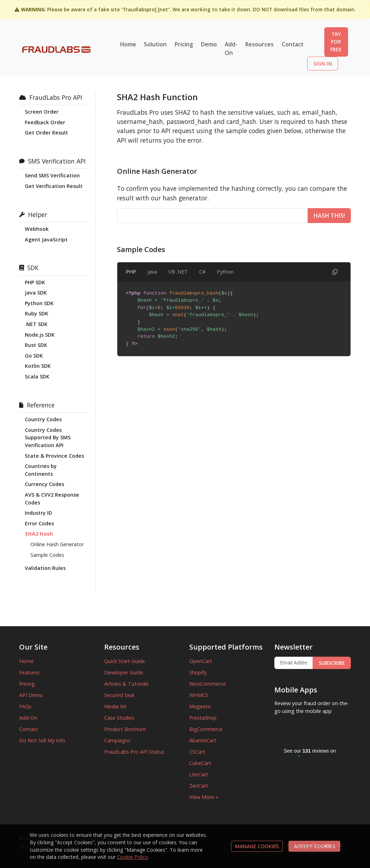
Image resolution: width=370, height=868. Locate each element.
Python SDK (39, 303)
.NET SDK (36, 324)
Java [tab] (152, 272)
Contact (293, 44)
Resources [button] (259, 44)
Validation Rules (45, 568)
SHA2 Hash (39, 534)
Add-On (28, 718)
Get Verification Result (54, 186)
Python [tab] (225, 272)
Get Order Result (46, 133)
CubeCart (200, 763)
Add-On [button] (231, 48)
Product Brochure (125, 729)
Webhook (37, 229)
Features (29, 672)
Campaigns (117, 740)
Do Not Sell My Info (42, 740)
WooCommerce (208, 684)
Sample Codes (47, 555)
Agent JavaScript (46, 239)
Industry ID (38, 513)
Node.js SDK (40, 335)
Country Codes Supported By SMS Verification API (48, 438)
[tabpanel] (234, 319)
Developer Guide (124, 672)
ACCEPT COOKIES (315, 846)
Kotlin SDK (38, 366)
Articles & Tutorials (127, 684)
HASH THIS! (329, 216)
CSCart (197, 752)
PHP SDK (35, 282)
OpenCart (201, 661)
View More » (204, 797)
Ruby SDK (37, 313)
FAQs (25, 706)
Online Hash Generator (57, 544)
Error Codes (39, 523)
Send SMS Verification (52, 175)
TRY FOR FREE (336, 42)
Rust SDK (36, 345)
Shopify (198, 672)
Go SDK (34, 356)
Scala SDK (37, 376)
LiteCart (199, 774)
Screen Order (42, 112)
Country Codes (43, 419)
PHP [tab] (131, 272)
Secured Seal (119, 695)
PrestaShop (203, 718)
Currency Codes (44, 484)
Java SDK (36, 293)
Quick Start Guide (125, 661)
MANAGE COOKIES (257, 846)
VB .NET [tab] (178, 272)
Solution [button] (155, 44)
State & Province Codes (54, 456)
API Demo (31, 695)
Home (128, 44)
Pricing (184, 44)
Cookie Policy (132, 857)
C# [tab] (202, 272)
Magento (200, 706)
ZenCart (199, 786)
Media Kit (115, 706)
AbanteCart (203, 740)
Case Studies (119, 718)
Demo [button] (209, 44)
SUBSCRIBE (332, 663)
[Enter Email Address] (294, 663)
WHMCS (199, 695)
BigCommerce (206, 729)
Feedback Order (45, 122)
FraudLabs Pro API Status (134, 752)
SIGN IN (323, 64)
